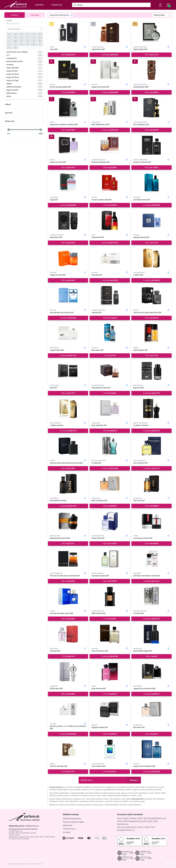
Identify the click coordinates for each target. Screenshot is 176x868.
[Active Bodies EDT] (151, 333)
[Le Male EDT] (110, 446)
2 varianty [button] (110, 55)
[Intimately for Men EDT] (110, 371)
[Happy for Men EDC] (68, 258)
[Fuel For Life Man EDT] (68, 749)
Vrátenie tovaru (69, 829)
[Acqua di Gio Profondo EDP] (151, 749)
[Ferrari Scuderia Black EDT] (68, 70)
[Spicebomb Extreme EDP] (68, 521)
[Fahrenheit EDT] (110, 220)
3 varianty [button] (110, 92)
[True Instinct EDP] (110, 749)
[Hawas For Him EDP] (68, 145)
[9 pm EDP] (68, 32)
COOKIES (169, 864)
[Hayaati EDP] (110, 296)
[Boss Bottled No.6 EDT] (110, 108)
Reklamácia (68, 825)
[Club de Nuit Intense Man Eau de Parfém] (68, 446)
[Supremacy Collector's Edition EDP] (68, 108)
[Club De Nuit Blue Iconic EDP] (68, 596)
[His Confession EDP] (151, 108)
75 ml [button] (110, 355)
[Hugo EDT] (68, 183)
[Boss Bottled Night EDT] (151, 634)
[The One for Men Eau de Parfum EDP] (68, 559)
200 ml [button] (68, 468)
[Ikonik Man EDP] (68, 672)
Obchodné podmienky (72, 818)
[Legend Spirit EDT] (68, 333)
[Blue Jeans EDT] (110, 333)
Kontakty (67, 832)
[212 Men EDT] (151, 596)
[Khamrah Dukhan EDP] (110, 145)
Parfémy (39, 5)
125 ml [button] (68, 92)
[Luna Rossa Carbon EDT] (151, 521)
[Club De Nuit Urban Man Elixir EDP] (151, 296)
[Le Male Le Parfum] (151, 408)
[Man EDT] (68, 371)
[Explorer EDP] (151, 371)
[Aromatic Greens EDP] (110, 559)
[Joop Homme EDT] (110, 672)
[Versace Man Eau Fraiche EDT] (68, 296)
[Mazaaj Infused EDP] (151, 220)
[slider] (9, 130)
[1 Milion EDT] (151, 258)
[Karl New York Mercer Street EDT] (151, 559)
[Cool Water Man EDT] (151, 183)
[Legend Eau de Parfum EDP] (151, 672)
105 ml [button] (151, 318)
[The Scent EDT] (151, 484)
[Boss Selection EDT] (110, 408)
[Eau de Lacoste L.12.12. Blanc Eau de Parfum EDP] (68, 709)
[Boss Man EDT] (151, 709)
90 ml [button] (68, 543)
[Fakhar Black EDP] (151, 32)
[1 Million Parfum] (68, 408)
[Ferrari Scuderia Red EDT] (110, 183)
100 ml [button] (68, 55)
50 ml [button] (68, 771)
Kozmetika (57, 5)
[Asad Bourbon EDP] (151, 70)
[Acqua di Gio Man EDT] (110, 70)
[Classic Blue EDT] (110, 521)
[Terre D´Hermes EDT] (110, 634)
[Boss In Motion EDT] (110, 484)
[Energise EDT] (68, 634)
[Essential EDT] (110, 258)
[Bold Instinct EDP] (110, 596)
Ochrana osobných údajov (74, 822)
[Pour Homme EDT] (151, 446)
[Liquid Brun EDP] (110, 32)
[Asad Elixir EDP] (68, 220)
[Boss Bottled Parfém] (68, 484)
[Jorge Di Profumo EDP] (151, 145)
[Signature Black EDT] (110, 709)
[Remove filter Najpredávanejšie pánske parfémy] (72, 15)
